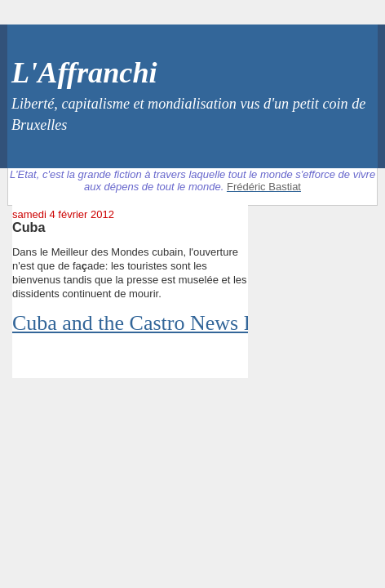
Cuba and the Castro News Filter (151, 323)
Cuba (29, 227)
